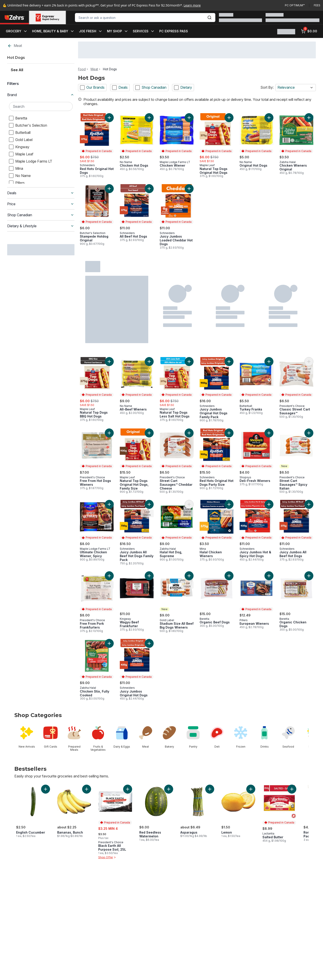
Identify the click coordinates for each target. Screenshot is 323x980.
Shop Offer (107, 857)
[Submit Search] (210, 18)
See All (17, 70)
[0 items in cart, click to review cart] (309, 31)
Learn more (192, 5)
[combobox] (145, 18)
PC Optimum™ (295, 5)
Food (82, 69)
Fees (317, 5)
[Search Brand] (41, 106)
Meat (15, 46)
